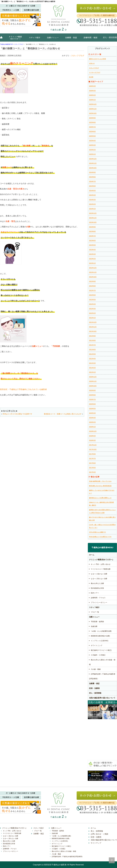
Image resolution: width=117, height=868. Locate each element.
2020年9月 (92, 390)
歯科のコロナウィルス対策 (97, 59)
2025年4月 (92, 141)
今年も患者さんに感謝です (97, 532)
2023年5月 (92, 245)
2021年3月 (92, 363)
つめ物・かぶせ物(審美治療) (101, 631)
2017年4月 (92, 472)
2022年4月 (92, 304)
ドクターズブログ (95, 72)
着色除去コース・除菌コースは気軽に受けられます (63, 414)
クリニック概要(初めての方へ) (16, 39)
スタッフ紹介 (36, 39)
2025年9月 (92, 118)
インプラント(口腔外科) (100, 641)
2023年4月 (92, 250)
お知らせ (92, 63)
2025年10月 (93, 113)
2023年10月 (93, 222)
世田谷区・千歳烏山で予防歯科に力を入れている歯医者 (23, 389)
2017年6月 (92, 463)
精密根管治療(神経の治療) (100, 636)
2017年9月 (92, 454)
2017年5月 (92, 468)
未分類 (91, 77)
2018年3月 (92, 440)
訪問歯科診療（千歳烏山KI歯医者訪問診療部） (102, 676)
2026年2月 (92, 95)
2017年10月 (93, 449)
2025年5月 (92, 136)
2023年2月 (92, 259)
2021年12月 (93, 322)
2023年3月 (92, 254)
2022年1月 (92, 318)
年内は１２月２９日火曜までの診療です (17, 414)
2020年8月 (92, 395)
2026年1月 (92, 100)
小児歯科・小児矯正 (98, 655)
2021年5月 (92, 354)
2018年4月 (92, 436)
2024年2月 (92, 204)
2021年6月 (92, 350)
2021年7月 (92, 345)
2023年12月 (93, 213)
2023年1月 (92, 263)
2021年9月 (92, 336)
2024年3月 (92, 200)
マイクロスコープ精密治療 (101, 569)
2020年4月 (92, 413)
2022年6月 (92, 295)
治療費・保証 (71, 39)
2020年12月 (93, 377)
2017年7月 (92, 459)
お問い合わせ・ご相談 (99, 834)
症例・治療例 (94, 688)
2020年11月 (93, 381)
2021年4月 (92, 359)
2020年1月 (92, 427)
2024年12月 (93, 159)
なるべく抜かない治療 (99, 574)
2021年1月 (92, 372)
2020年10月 (93, 386)
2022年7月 (92, 290)
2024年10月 (93, 168)
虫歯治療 (94, 626)
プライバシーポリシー (99, 602)
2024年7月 (92, 181)
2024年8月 (92, 177)
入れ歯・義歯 (96, 669)
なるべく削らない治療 (99, 579)
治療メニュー (53, 39)
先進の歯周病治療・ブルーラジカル (100, 481)
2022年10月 (93, 277)
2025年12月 (93, 104)
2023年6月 (92, 240)
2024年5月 (92, 191)
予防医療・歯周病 (97, 622)
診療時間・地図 (90, 39)
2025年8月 (92, 122)
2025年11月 (93, 109)
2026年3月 (92, 91)
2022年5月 (92, 300)
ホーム (2, 39)
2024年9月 (92, 172)
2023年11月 (93, 218)
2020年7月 (92, 399)
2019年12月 (93, 431)
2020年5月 (92, 409)
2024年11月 (93, 163)
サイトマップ (96, 843)
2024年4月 (92, 195)
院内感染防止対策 (97, 588)
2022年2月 (92, 313)
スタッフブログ (78, 56)
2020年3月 (92, 418)
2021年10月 (93, 331)
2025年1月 (92, 154)
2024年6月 (92, 186)
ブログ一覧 (95, 612)
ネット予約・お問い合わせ (101, 564)
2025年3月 (92, 145)
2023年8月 (92, 231)
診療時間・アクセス (98, 598)
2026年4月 (92, 86)
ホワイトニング (97, 645)
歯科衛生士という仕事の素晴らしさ (100, 498)
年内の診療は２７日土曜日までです (100, 537)
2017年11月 (93, 445)
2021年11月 (93, 327)
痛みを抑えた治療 (97, 583)
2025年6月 (92, 131)
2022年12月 (93, 268)
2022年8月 (92, 286)
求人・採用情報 (108, 39)
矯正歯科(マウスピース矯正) (101, 650)
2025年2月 (92, 150)
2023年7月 (92, 236)
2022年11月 (93, 272)
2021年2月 (92, 368)
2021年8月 (92, 340)
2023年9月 (92, 227)
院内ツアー (95, 593)
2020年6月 (92, 404)
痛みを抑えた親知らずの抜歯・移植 (102, 662)
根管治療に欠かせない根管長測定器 (100, 486)
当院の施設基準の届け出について (102, 698)
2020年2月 (92, 422)
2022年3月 (92, 309)
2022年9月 (92, 281)
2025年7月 (92, 127)
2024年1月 (92, 209)
